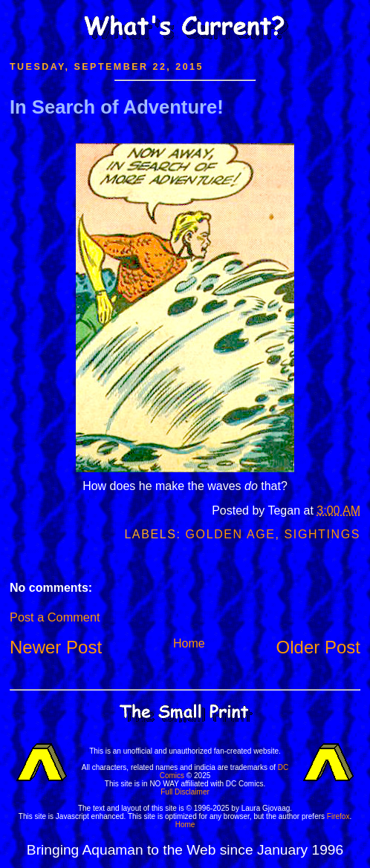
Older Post (318, 647)
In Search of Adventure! (117, 107)
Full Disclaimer (185, 792)
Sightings (322, 534)
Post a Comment (55, 617)
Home (189, 643)
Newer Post (56, 647)
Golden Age (231, 534)
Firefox (338, 816)
